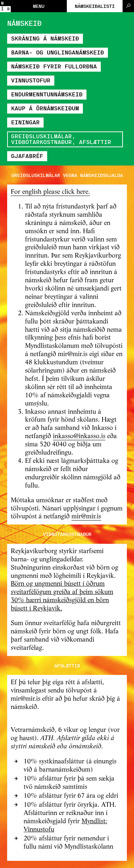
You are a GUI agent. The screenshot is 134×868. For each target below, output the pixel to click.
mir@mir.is (86, 517)
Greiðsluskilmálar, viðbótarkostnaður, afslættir (61, 139)
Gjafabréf (27, 156)
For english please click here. (50, 192)
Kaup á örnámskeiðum (45, 108)
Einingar (25, 122)
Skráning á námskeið (45, 38)
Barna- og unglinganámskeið (58, 52)
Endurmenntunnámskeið (47, 94)
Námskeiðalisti (95, 6)
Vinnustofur (31, 80)
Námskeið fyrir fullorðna (54, 66)
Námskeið (24, 23)
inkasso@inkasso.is (79, 436)
